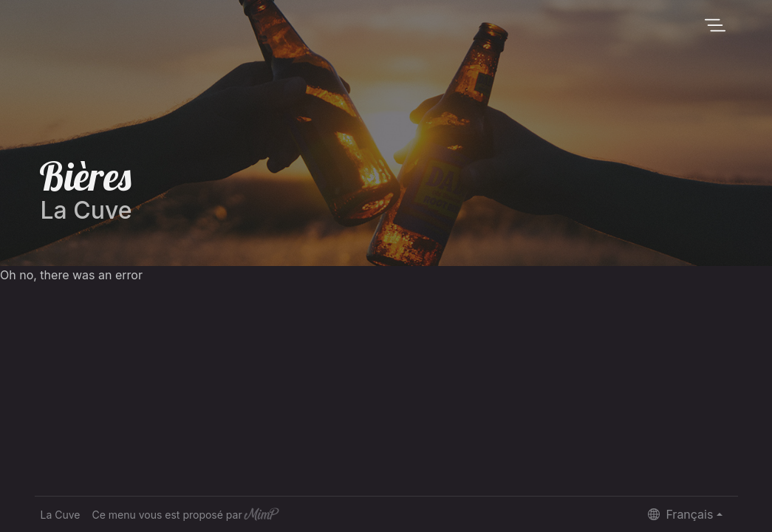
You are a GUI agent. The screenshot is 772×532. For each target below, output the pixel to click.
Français (680, 514)
